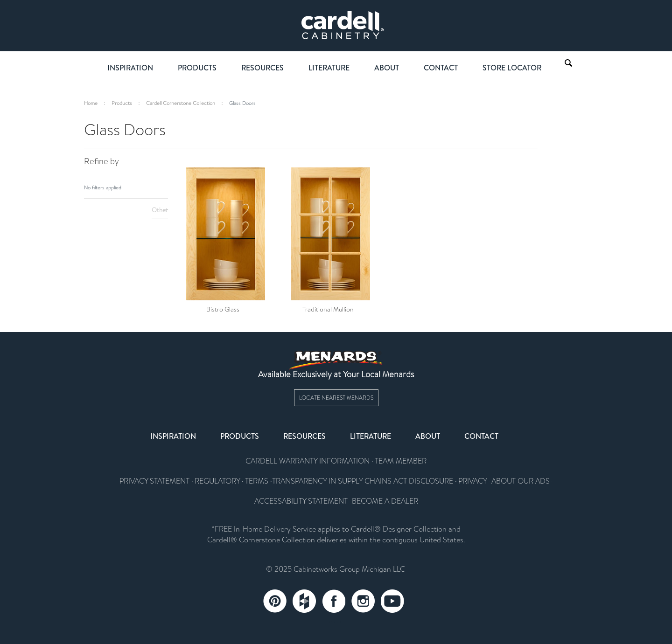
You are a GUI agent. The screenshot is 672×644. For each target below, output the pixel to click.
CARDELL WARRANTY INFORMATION (308, 461)
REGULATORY (217, 481)
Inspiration (130, 68)
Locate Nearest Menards (336, 398)
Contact (441, 68)
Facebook (334, 601)
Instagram (363, 601)
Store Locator (512, 68)
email (336, 621)
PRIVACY (473, 481)
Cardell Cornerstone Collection (181, 103)
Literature (329, 68)
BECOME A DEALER (385, 501)
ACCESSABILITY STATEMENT (301, 501)
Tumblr (304, 601)
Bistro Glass (223, 309)
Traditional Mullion (328, 309)
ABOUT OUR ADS (521, 481)
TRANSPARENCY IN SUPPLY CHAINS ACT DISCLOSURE (363, 481)
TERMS (257, 481)
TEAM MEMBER (401, 461)
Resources (262, 68)
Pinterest (275, 601)
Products (197, 68)
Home (91, 103)
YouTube (392, 601)
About (387, 68)
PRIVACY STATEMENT (154, 481)
